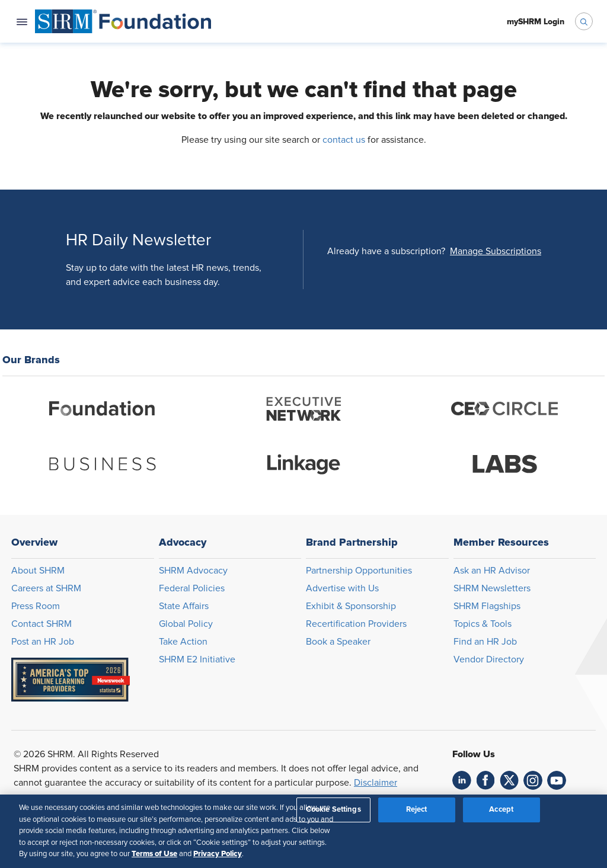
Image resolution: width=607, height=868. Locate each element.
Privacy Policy (218, 854)
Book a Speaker (338, 642)
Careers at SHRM (46, 588)
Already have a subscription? (386, 251)
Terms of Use (154, 854)
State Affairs (184, 606)
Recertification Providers (356, 624)
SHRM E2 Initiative (197, 659)
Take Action (183, 642)
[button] (496, 251)
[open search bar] (584, 21)
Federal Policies (192, 588)
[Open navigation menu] (22, 21)
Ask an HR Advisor (492, 571)
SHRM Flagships (487, 606)
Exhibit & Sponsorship (351, 606)
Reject (417, 810)
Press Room (36, 606)
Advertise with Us (342, 588)
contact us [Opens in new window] (344, 140)
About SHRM (38, 571)
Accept (501, 810)
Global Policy (186, 624)
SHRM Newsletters (492, 588)
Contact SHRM (41, 624)
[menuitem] (123, 21)
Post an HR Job (43, 642)
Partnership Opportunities (359, 571)
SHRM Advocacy (193, 571)
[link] (462, 780)
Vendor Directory (489, 659)
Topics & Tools (483, 624)
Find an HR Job (485, 642)
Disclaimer (376, 783)
